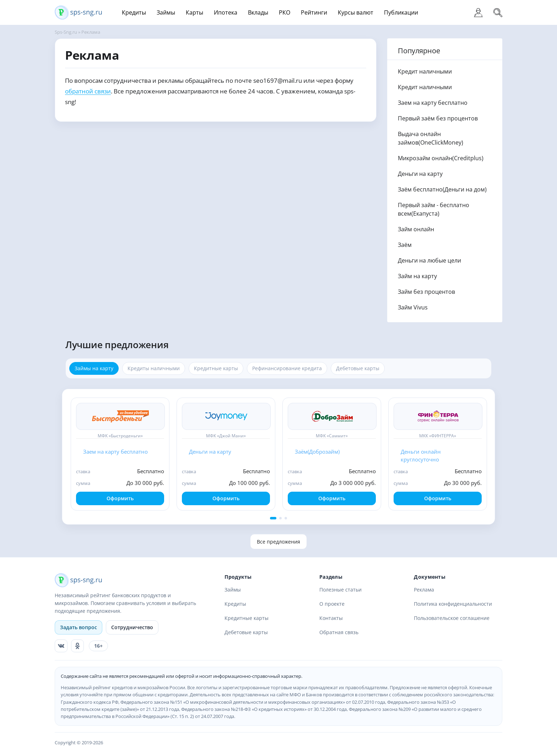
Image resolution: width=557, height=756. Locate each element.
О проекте (332, 604)
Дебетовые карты (246, 632)
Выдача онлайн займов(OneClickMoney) (431, 138)
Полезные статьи (340, 590)
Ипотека (226, 12)
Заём (405, 245)
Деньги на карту (420, 174)
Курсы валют (356, 12)
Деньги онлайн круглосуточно (421, 455)
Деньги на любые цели (429, 260)
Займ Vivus (413, 307)
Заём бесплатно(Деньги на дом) (442, 189)
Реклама (424, 590)
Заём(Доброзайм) (317, 452)
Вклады (258, 12)
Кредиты (134, 12)
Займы (166, 12)
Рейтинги (314, 12)
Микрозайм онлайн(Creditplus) (441, 158)
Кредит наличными (425, 71)
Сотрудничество (132, 627)
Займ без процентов (426, 292)
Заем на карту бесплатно (433, 103)
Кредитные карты (247, 618)
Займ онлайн (416, 229)
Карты (194, 12)
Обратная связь (339, 632)
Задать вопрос (79, 627)
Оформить (120, 498)
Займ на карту (417, 276)
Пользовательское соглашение (452, 618)
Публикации (401, 12)
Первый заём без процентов (438, 118)
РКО (285, 12)
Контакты (331, 618)
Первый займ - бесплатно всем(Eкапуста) (434, 209)
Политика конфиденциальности (453, 604)
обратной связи (88, 91)
